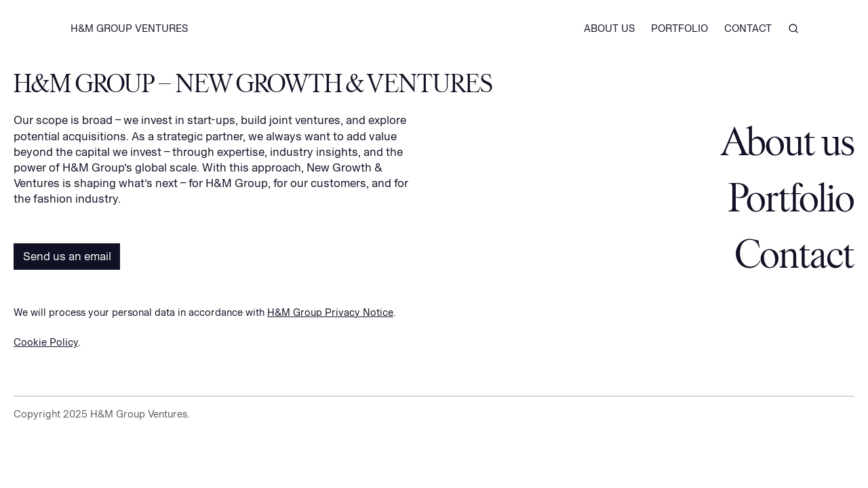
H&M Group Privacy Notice (330, 312)
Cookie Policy (46, 342)
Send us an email (67, 256)
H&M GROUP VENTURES (129, 28)
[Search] (793, 30)
